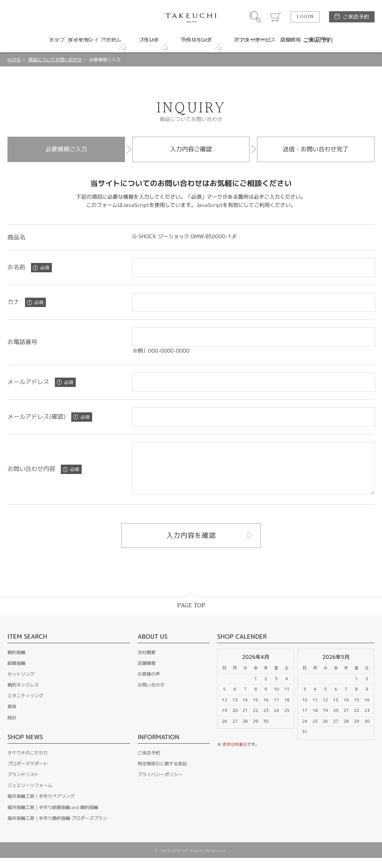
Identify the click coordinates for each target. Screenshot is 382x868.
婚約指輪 (16, 662)
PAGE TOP (191, 616)
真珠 (12, 717)
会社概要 (147, 662)
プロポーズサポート (28, 774)
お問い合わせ (151, 695)
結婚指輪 (16, 673)
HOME (14, 60)
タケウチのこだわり (28, 763)
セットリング (21, 684)
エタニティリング (25, 706)
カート (276, 17)
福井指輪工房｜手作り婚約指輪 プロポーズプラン (57, 828)
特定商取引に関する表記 (162, 774)
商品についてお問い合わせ (55, 60)
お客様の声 (149, 684)
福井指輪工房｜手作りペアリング (41, 806)
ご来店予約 (356, 17)
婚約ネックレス (23, 695)
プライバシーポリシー (160, 785)
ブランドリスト (23, 785)
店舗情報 (147, 673)
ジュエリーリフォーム (30, 795)
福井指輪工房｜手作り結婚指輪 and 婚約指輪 (53, 817)
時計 (12, 728)
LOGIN (305, 17)
